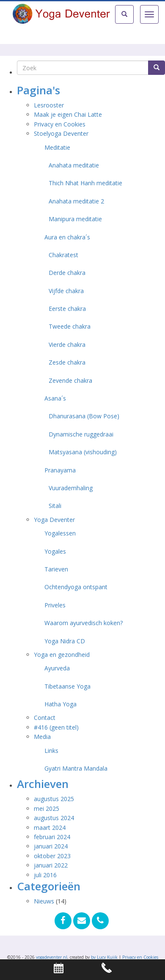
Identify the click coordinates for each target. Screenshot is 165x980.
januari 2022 (51, 865)
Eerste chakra (67, 309)
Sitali (55, 506)
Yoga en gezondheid (62, 655)
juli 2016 (45, 875)
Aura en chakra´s (67, 237)
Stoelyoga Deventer (61, 133)
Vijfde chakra (66, 291)
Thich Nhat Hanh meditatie (85, 183)
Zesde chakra (67, 362)
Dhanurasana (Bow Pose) (84, 416)
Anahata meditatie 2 (76, 201)
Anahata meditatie (74, 165)
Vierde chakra (67, 345)
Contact (45, 718)
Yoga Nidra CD (65, 641)
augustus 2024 (54, 818)
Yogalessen (60, 533)
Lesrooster (49, 105)
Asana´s (55, 398)
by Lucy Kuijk (104, 957)
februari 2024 (52, 837)
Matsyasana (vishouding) (83, 452)
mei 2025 (47, 808)
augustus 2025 (54, 799)
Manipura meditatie (75, 219)
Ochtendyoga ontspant (76, 587)
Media (42, 737)
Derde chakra (67, 273)
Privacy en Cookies (60, 124)
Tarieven (56, 569)
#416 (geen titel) (56, 727)
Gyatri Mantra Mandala (76, 768)
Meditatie (57, 147)
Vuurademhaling (71, 488)
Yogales (55, 551)
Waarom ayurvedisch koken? (84, 623)
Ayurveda (57, 668)
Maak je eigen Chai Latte (69, 114)
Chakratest (63, 255)
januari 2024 (51, 846)
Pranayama (60, 470)
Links (51, 751)
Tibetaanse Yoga (67, 686)
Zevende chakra (70, 380)
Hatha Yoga (60, 704)
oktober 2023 (52, 856)
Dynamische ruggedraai (81, 434)
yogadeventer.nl (52, 957)
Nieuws (44, 901)
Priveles (55, 605)
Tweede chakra (70, 326)
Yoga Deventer (54, 520)
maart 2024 (50, 828)
